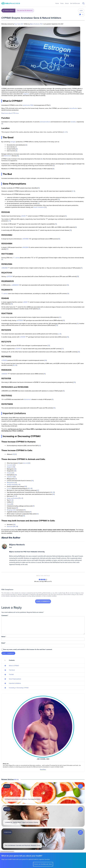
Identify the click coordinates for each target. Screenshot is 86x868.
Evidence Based (19, 11)
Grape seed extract (13, 498)
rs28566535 (15, 285)
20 (11, 304)
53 (24, 516)
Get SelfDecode (75, 3)
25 (68, 337)
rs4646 (25, 302)
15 (71, 230)
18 (78, 276)
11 (39, 188)
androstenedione (45, 122)
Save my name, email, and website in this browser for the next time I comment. (28, 649)
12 (74, 191)
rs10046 (23, 216)
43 (19, 485)
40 (32, 481)
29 (74, 382)
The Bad (11, 674)
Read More (43, 769)
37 (13, 473)
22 (60, 317)
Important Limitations (15, 683)
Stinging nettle (11, 510)
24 (60, 334)
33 (19, 463)
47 (38, 490)
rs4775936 (20, 320)
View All (16, 780)
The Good (12, 670)
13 (10, 221)
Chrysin (9, 473)
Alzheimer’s (8, 156)
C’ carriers (17, 258)
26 (49, 346)
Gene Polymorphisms (15, 679)
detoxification (73, 108)
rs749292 (4, 360)
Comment (5, 615)
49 (54, 492)
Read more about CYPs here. (10, 113)
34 (29, 463)
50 (20, 498)
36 (14, 467)
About (67, 3)
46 (31, 488)
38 (15, 475)
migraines (26, 94)
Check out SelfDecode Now (43, 864)
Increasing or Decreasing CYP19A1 (19, 688)
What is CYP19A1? (14, 666)
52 (37, 514)
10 (18, 156)
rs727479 (18, 349)
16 (59, 239)
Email (4, 643)
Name (4, 637)
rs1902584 (25, 247)
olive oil (25, 463)
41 (16, 483)
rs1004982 (25, 239)
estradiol (73, 122)
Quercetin (10, 526)
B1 (13, 454)
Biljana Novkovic (17, 545)
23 (57, 325)
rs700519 (23, 337)
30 (54, 408)
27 (62, 349)
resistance (41, 207)
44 (26, 486)
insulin (36, 207)
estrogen (13, 142)
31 (40, 446)
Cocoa (9, 504)
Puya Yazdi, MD (19, 24)
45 (29, 488)
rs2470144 (9, 276)
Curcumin (10, 465)
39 (14, 477)
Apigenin (10, 467)
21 (39, 309)
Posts (62, 3)
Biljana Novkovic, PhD (36, 24)
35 (14, 465)
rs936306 (4, 374)
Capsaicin (10, 477)
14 (56, 224)
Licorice (9, 488)
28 (79, 352)
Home (57, 3)
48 (51, 492)
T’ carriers (5, 294)
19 (68, 294)
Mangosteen (11, 483)
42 (17, 485)
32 (15, 454)
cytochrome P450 (28, 105)
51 (24, 510)
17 (7, 249)
